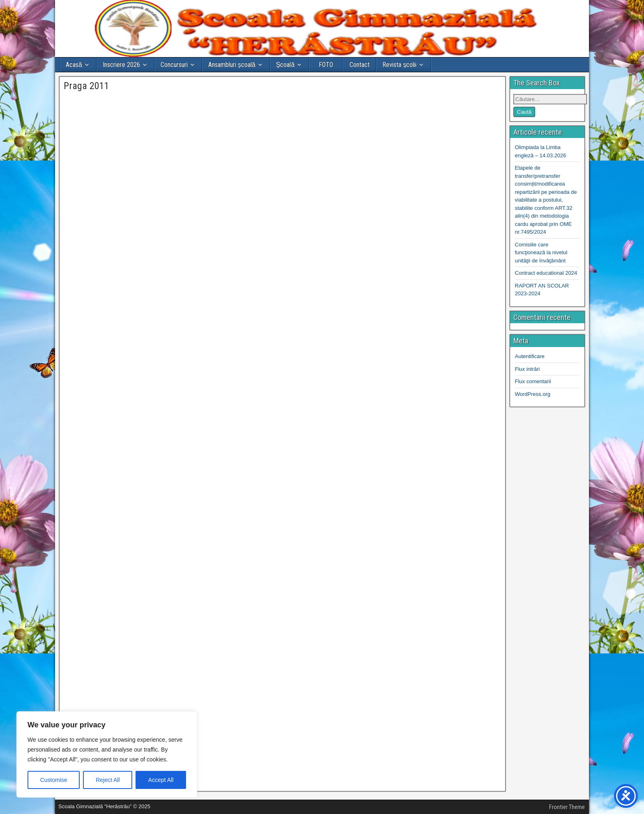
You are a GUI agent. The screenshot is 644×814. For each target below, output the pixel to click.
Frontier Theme (567, 807)
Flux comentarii (533, 381)
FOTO (326, 65)
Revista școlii (399, 65)
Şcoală (285, 65)
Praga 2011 (86, 86)
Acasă (74, 65)
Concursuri (174, 65)
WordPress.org (533, 394)
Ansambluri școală (232, 65)
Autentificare (530, 356)
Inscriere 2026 (121, 65)
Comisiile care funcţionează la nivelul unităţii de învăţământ (541, 253)
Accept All (161, 780)
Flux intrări (528, 369)
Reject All (108, 780)
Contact (360, 65)
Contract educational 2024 (546, 273)
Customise (54, 780)
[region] (107, 754)
